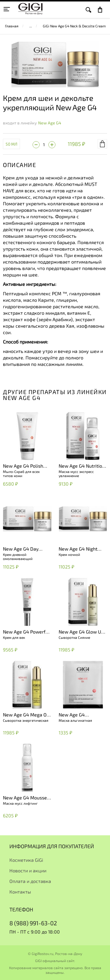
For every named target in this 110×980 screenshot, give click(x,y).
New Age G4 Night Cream (78, 549)
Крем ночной (69, 554)
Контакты (20, 892)
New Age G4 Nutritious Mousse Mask (83, 466)
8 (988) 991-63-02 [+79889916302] (33, 923)
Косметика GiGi (26, 860)
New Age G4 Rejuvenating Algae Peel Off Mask (79, 715)
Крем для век (14, 637)
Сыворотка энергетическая (26, 720)
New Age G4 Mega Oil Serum (26, 715)
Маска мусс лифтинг (20, 803)
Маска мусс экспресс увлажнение (76, 474)
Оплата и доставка (30, 881)
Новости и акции (28, 870)
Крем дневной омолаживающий (18, 556)
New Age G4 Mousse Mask (25, 798)
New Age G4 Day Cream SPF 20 (21, 549)
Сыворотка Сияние (74, 637)
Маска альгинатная (75, 720)
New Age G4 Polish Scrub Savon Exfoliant (26, 466)
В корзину (102, 144)
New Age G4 (50, 123)
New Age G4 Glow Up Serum (81, 632)
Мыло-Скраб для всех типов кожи (21, 474)
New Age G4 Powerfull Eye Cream (27, 632)
